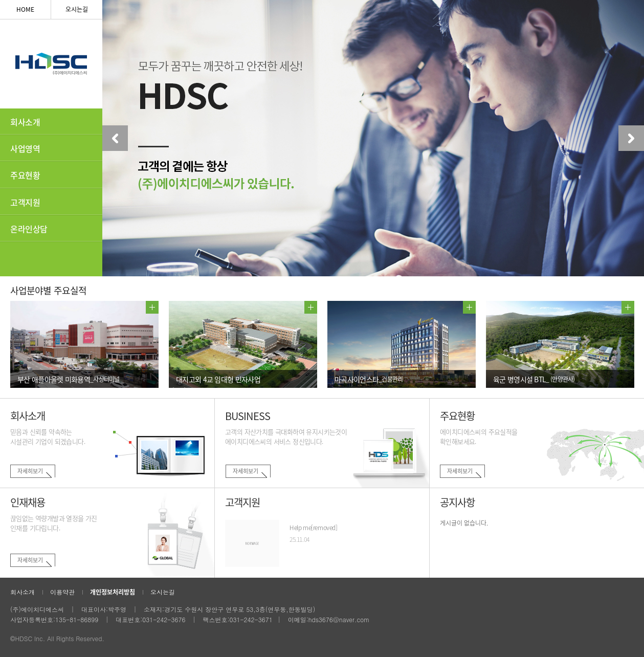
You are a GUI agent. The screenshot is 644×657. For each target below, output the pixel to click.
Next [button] (631, 138)
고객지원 (25, 202)
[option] (373, 138)
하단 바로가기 (0, 0)
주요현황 (25, 175)
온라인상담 (29, 229)
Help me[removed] (314, 528)
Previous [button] (115, 138)
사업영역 (25, 148)
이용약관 (62, 592)
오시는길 (77, 9)
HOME (25, 9)
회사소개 (25, 122)
